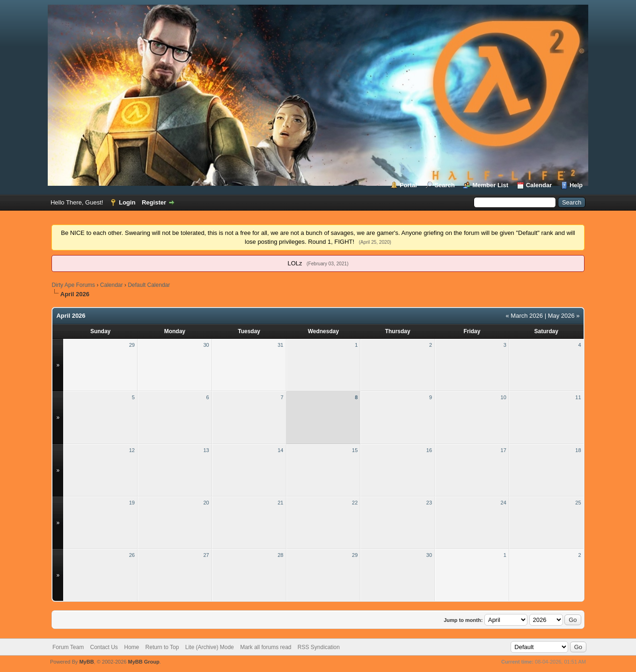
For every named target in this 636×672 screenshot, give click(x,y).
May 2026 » (564, 316)
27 (206, 555)
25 (578, 503)
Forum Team (68, 647)
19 (132, 503)
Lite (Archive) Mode (210, 647)
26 (132, 555)
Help (576, 185)
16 (429, 450)
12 (132, 450)
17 (504, 450)
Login (127, 202)
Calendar (539, 185)
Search (444, 185)
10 (504, 397)
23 (429, 503)
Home (132, 647)
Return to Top (162, 647)
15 (355, 450)
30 (206, 345)
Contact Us (104, 647)
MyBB (86, 662)
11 (578, 397)
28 (280, 555)
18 (578, 450)
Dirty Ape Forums (73, 285)
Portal (408, 185)
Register (154, 202)
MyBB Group (144, 662)
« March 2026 (525, 316)
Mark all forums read (266, 647)
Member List (490, 185)
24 (504, 503)
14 (280, 450)
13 (206, 450)
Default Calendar (149, 285)
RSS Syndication (319, 647)
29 (132, 345)
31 (280, 345)
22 (355, 503)
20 (206, 503)
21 (280, 503)
